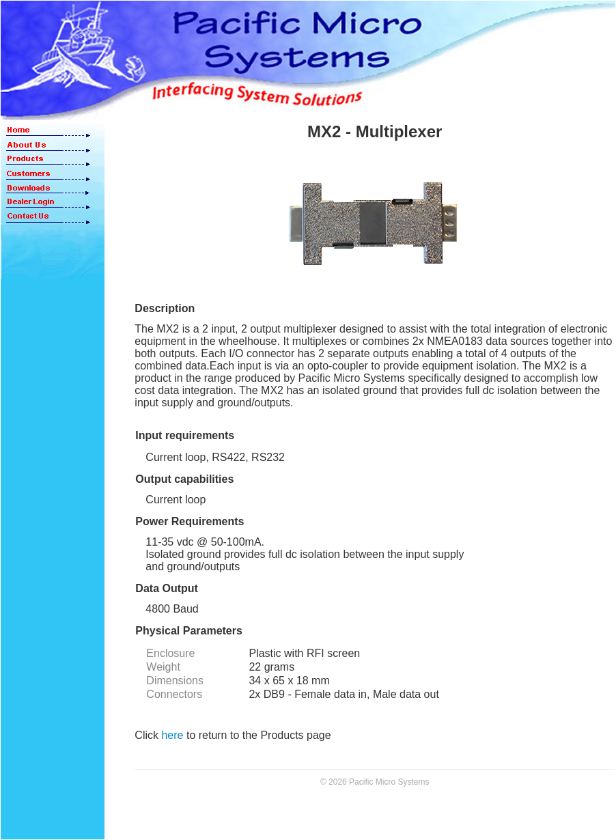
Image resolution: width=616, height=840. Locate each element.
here (172, 735)
